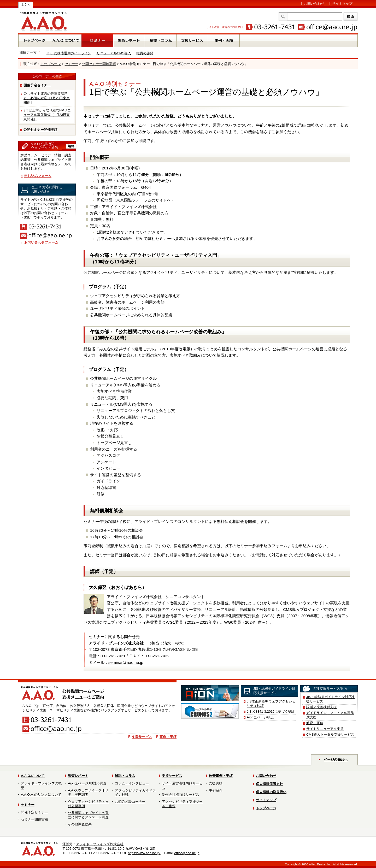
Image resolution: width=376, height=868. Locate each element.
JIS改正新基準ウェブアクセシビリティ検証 (271, 704)
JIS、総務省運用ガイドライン (69, 53)
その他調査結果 (80, 824)
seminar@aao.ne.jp (126, 662)
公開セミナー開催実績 (99, 64)
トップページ (51, 64)
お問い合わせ (314, 4)
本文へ (26, 5)
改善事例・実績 (221, 776)
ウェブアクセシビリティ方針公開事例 (88, 804)
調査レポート (78, 776)
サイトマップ (342, 4)
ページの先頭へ (336, 760)
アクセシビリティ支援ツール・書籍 (182, 804)
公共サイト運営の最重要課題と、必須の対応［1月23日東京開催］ (47, 98)
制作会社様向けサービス (181, 795)
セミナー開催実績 (34, 819)
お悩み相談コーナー (130, 802)
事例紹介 (216, 790)
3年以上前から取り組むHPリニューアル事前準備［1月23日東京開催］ (47, 115)
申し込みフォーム (38, 176)
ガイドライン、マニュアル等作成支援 (330, 715)
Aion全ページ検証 (260, 717)
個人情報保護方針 (269, 784)
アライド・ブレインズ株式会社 (100, 844)
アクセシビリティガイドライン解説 (135, 793)
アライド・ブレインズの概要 (41, 786)
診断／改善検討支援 (322, 707)
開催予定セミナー (37, 85)
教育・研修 (315, 723)
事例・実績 (168, 737)
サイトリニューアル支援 (325, 729)
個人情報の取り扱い (271, 792)
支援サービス (142, 737)
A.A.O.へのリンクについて (41, 795)
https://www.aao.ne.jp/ (144, 853)
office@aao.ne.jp (187, 853)
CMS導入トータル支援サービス (330, 734)
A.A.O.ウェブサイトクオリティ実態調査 (88, 793)
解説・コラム (125, 776)
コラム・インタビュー (132, 783)
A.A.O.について (33, 776)
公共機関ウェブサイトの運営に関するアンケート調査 (88, 815)
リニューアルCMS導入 (114, 53)
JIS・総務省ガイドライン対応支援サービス (331, 699)
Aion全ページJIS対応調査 (87, 783)
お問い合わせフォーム (41, 242)
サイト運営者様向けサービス (182, 786)
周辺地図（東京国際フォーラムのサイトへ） (136, 200)
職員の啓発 (145, 53)
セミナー (72, 64)
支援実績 (216, 783)
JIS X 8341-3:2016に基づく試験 (271, 711)
